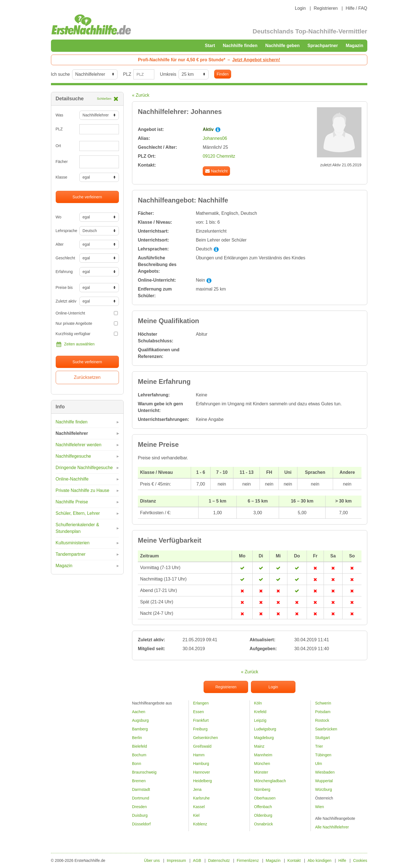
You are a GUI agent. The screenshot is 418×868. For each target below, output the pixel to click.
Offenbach (263, 807)
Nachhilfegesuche (73, 456)
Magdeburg (264, 738)
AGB (197, 860)
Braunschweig (144, 772)
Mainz (259, 746)
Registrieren (326, 8)
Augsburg (140, 720)
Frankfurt (201, 720)
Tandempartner (71, 554)
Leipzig (260, 720)
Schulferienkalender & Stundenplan (78, 528)
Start (210, 46)
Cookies (360, 860)
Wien (319, 807)
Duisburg (140, 815)
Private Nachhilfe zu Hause (83, 490)
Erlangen (201, 703)
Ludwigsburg (265, 729)
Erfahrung (64, 272)
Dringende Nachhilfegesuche (84, 468)
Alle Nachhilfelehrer (332, 827)
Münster (261, 772)
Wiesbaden (325, 772)
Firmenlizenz (248, 860)
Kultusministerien (73, 543)
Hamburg (201, 764)
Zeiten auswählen (75, 344)
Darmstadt (141, 789)
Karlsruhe (201, 798)
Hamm (199, 755)
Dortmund (140, 798)
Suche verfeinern (87, 197)
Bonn (137, 764)
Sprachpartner (323, 46)
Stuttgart (322, 738)
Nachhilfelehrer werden (79, 445)
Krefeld (260, 712)
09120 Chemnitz (219, 156)
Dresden (139, 807)
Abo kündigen (319, 860)
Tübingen (323, 755)
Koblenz (200, 824)
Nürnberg (262, 789)
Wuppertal (324, 781)
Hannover (201, 772)
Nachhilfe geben (282, 46)
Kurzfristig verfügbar (87, 334)
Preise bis (64, 287)
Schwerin (323, 703)
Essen (198, 712)
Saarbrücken (326, 729)
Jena (197, 789)
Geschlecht (65, 258)
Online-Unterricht (87, 313)
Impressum (176, 860)
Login (300, 8)
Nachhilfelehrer (72, 433)
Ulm (318, 764)
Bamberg (140, 729)
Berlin (137, 738)
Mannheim (263, 755)
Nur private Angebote (87, 323)
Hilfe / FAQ (356, 8)
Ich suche (60, 74)
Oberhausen (265, 798)
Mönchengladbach (270, 781)
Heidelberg (202, 781)
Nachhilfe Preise (72, 502)
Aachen (139, 712)
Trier (319, 746)
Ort (58, 146)
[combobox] (99, 162)
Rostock (322, 720)
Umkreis (168, 74)
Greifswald (202, 746)
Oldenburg (263, 815)
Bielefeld (140, 746)
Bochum (139, 755)
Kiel (196, 815)
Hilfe (342, 860)
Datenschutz (219, 860)
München (262, 764)
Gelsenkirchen (206, 738)
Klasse (62, 177)
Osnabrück (263, 824)
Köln (258, 703)
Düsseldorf (141, 824)
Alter (60, 244)
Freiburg (200, 729)
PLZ (127, 74)
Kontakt (294, 860)
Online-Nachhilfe (72, 479)
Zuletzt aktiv (66, 301)
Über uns (152, 860)
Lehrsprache (66, 231)
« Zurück (141, 95)
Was (59, 115)
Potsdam (323, 712)
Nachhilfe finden (240, 46)
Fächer (62, 162)
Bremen (139, 781)
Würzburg (323, 789)
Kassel (199, 807)
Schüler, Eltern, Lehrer (78, 513)
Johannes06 (215, 138)
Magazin (354, 46)
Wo (59, 217)
